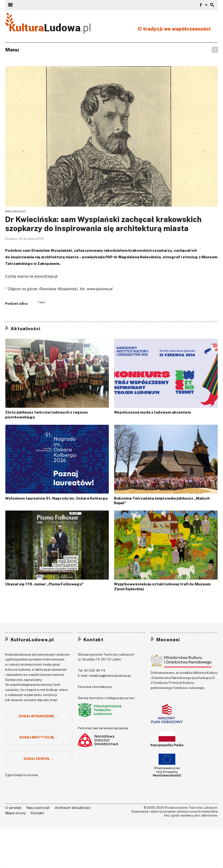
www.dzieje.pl (46, 276)
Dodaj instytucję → (39, 737)
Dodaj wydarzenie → (39, 716)
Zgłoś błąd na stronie (22, 775)
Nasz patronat (38, 808)
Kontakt (93, 640)
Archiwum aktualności (73, 808)
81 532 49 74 (95, 670)
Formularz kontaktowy (95, 687)
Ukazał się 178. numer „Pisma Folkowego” (44, 584)
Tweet (42, 302)
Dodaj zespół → (39, 759)
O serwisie (13, 808)
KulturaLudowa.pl (33, 640)
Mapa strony (15, 813)
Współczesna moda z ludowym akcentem (152, 412)
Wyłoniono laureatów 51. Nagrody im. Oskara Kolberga (56, 498)
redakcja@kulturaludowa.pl (110, 676)
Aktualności (15, 211)
